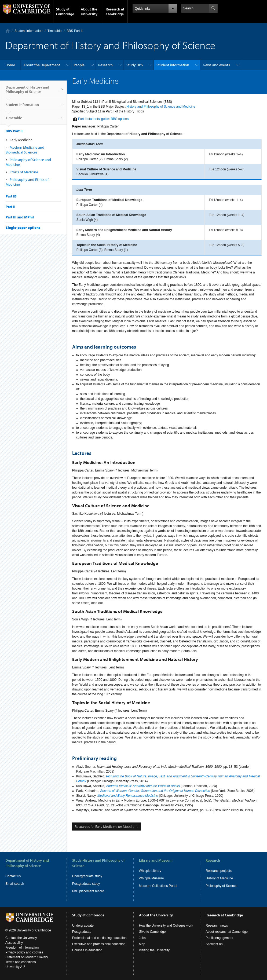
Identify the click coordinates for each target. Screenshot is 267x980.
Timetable (54, 31)
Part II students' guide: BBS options (103, 119)
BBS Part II (74, 31)
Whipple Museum (151, 878)
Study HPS (135, 65)
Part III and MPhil (20, 217)
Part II (10, 207)
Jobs (142, 938)
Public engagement (219, 938)
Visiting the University (154, 950)
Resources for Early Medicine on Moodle (105, 827)
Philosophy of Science (221, 886)
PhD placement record (88, 891)
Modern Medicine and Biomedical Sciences (25, 150)
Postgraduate (82, 932)
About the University (89, 12)
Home (8, 31)
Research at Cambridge (115, 12)
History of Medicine (219, 878)
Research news (217, 926)
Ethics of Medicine (24, 172)
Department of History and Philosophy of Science (27, 92)
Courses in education (87, 950)
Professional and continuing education (99, 938)
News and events (216, 65)
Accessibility (14, 943)
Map (142, 944)
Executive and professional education (99, 944)
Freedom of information (22, 948)
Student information (28, 31)
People (79, 65)
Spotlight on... (215, 944)
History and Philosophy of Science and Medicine (161, 107)
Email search (15, 884)
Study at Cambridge (65, 12)
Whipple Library (150, 871)
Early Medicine (21, 140)
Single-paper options (23, 228)
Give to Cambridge (152, 932)
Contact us (13, 876)
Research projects (219, 871)
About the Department (42, 65)
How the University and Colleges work (166, 926)
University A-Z (15, 967)
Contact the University (21, 938)
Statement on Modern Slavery (27, 957)
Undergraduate (83, 926)
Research (105, 65)
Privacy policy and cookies (24, 952)
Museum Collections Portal (158, 886)
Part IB (11, 196)
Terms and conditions (21, 962)
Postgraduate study (86, 884)
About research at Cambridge (227, 932)
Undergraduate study (87, 876)
